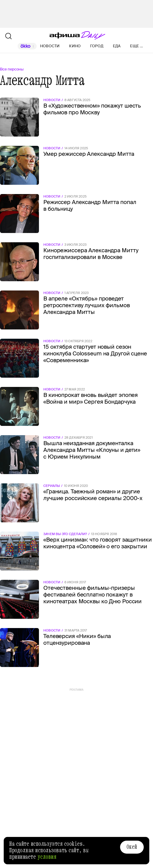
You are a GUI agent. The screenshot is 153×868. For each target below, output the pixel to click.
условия (47, 857)
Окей (132, 847)
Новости (50, 46)
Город (97, 46)
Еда (117, 46)
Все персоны (12, 69)
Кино (75, 46)
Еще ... (136, 46)
